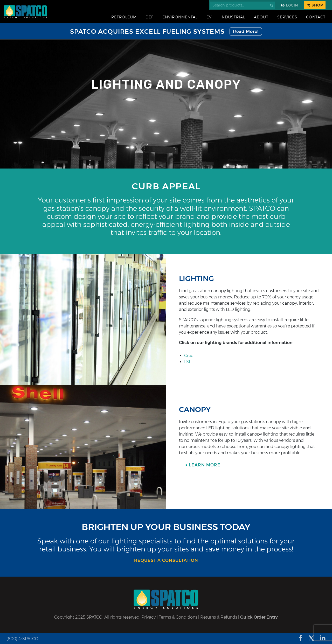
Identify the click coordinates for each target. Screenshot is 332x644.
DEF (150, 17)
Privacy (148, 617)
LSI (187, 362)
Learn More (205, 465)
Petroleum (124, 17)
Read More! (246, 31)
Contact (316, 17)
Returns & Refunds (219, 617)
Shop (315, 5)
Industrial (233, 17)
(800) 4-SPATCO (22, 639)
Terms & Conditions (178, 617)
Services (287, 17)
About (261, 17)
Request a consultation (166, 560)
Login (290, 5)
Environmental (180, 17)
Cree (189, 356)
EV (209, 17)
